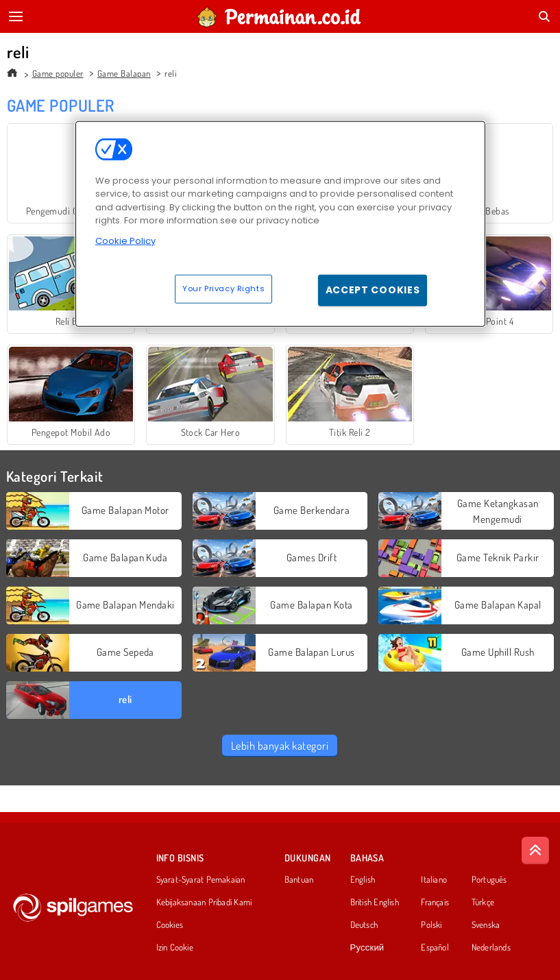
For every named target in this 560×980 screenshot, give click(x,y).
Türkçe (483, 903)
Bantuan (299, 880)
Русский (367, 948)
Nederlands (491, 948)
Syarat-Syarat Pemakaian (201, 880)
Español (435, 948)
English (363, 880)
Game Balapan (124, 73)
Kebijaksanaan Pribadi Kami (204, 903)
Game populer (58, 73)
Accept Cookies (373, 290)
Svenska (486, 925)
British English (375, 903)
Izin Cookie (175, 948)
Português (489, 880)
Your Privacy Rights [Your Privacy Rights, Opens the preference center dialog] (223, 289)
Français (435, 903)
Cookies (170, 925)
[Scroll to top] (535, 850)
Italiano (434, 880)
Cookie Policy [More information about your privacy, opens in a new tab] (125, 240)
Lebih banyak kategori (280, 746)
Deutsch (364, 925)
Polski (431, 925)
